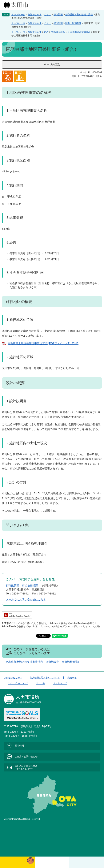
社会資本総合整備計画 (79, 32)
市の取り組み (58, 32)
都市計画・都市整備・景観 (79, 15)
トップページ (18, 15)
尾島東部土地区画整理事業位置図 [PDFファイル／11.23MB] (43, 343)
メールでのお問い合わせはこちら (26, 599)
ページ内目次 (52, 64)
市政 (46, 32)
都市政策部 (13, 585)
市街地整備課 (30, 585)
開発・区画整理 (73, 23)
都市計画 (58, 15)
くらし (47, 15)
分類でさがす (35, 15)
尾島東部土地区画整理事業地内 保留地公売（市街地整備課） (43, 662)
